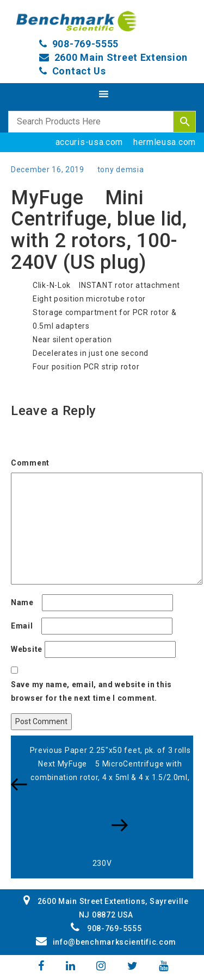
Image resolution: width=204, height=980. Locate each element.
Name (25, 602)
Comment (33, 463)
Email (25, 626)
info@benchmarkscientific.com (106, 942)
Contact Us (79, 71)
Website (27, 649)
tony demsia (121, 169)
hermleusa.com (165, 142)
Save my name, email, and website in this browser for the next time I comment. (91, 691)
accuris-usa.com (89, 142)
